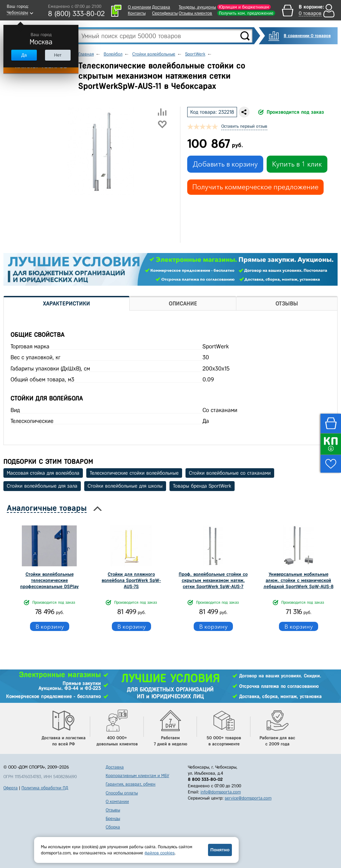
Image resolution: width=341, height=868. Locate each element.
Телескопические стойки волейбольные (134, 473)
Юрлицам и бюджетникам (244, 7)
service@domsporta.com (248, 798)
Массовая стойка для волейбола (43, 473)
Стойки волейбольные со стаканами (230, 473)
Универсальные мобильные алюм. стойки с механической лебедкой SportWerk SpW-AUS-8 (299, 580)
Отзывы (113, 810)
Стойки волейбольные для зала (42, 486)
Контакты (137, 13)
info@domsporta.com (221, 792)
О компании (139, 7)
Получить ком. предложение (246, 13)
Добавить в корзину (225, 164)
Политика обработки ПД (45, 788)
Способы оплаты (122, 793)
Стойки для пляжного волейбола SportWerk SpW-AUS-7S (131, 580)
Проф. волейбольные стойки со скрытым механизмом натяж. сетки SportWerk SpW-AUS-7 (213, 580)
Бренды (113, 818)
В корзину (50, 626)
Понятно (220, 850)
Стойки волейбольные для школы (125, 486)
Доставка (161, 7)
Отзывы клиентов (195, 13)
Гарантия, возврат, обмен (131, 784)
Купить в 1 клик (297, 164)
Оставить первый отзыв (244, 126)
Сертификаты (165, 13)
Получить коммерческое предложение (255, 187)
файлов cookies (160, 853)
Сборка (113, 827)
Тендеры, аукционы (197, 7)
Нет (58, 55)
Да (24, 55)
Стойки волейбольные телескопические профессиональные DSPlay (49, 580)
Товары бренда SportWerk (202, 486)
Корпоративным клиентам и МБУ (137, 776)
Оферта (11, 788)
